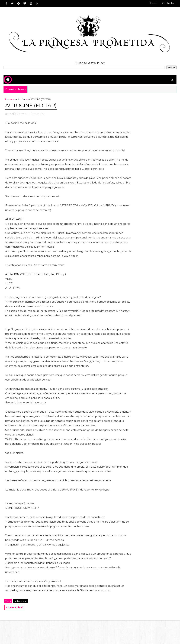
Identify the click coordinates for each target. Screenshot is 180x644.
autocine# (20, 624)
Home (153, 3)
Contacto (168, 3)
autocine (20, 100)
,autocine (39, 114)
